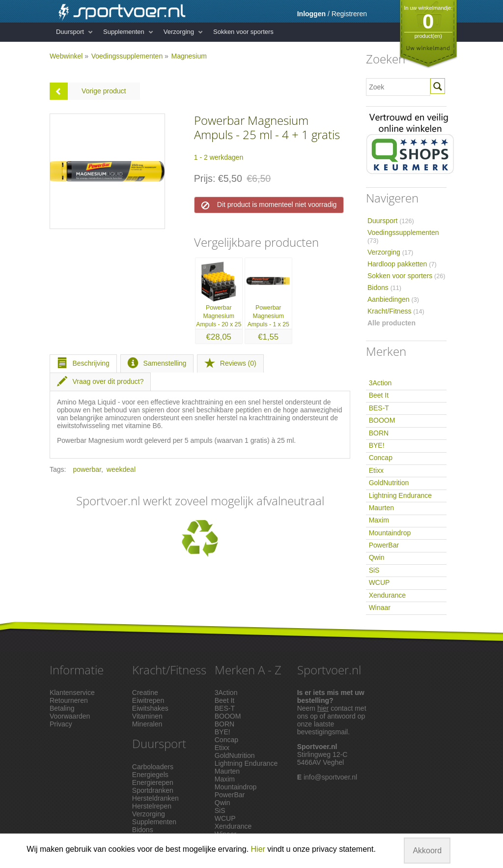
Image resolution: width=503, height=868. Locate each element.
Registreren (349, 14)
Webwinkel (66, 56)
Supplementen (124, 32)
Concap (381, 458)
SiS (374, 570)
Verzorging (179, 32)
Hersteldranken (155, 798)
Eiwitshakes (150, 708)
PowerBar (384, 545)
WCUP (379, 582)
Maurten (381, 508)
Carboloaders (153, 767)
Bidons (384, 288)
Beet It (379, 395)
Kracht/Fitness (396, 311)
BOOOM (382, 420)
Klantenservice (72, 693)
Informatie (77, 670)
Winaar (380, 608)
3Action (380, 383)
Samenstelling (157, 363)
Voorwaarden (70, 716)
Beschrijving (83, 363)
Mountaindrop (390, 533)
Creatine (145, 693)
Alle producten (391, 323)
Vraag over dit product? (100, 381)
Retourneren (69, 700)
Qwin (377, 557)
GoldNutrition (389, 483)
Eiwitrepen (148, 700)
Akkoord (427, 851)
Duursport (70, 32)
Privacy (61, 724)
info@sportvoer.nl (330, 777)
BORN (379, 433)
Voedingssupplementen (127, 56)
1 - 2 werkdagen (219, 157)
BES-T (379, 408)
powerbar (87, 469)
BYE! (377, 445)
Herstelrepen (152, 806)
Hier (258, 849)
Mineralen (147, 724)
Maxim (379, 520)
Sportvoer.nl (329, 670)
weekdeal (121, 469)
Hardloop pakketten (402, 264)
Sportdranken (153, 790)
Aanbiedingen (393, 299)
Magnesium (189, 56)
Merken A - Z (248, 670)
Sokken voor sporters (243, 32)
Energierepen (153, 782)
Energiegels (150, 775)
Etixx (376, 470)
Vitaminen (147, 716)
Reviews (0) (230, 363)
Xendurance (388, 595)
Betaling (62, 708)
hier (323, 708)
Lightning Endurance (400, 495)
